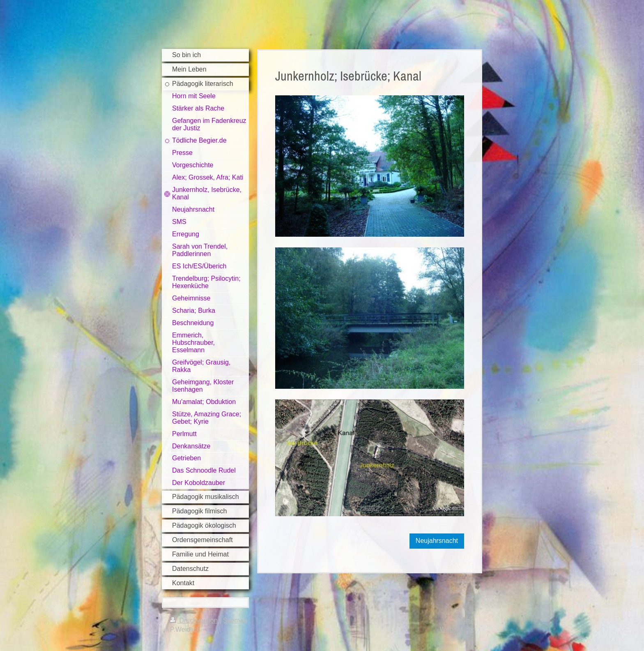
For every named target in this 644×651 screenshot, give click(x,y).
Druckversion (195, 620)
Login (466, 620)
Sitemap (235, 620)
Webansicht (457, 629)
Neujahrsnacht (437, 541)
